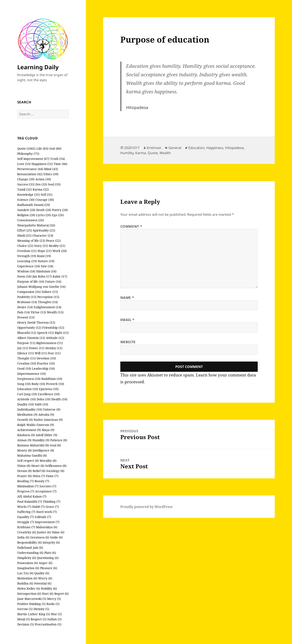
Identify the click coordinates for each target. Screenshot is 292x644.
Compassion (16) (29, 292)
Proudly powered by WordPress (146, 507)
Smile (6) (56, 537)
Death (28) (44, 210)
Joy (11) (23, 348)
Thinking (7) (52, 501)
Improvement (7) (47, 522)
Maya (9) (48, 430)
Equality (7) (26, 517)
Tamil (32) (24, 189)
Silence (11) (26, 353)
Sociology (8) (55, 471)
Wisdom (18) (26, 271)
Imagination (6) (28, 568)
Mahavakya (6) (47, 527)
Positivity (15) (27, 297)
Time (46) (60, 164)
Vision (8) (24, 466)
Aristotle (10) (27, 399)
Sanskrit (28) (26, 210)
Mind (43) (51, 169)
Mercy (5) (54, 599)
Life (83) (42, 148)
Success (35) (26, 184)
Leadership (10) (43, 368)
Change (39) (26, 179)
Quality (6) (42, 573)
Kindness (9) (26, 435)
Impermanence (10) (32, 374)
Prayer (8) (24, 476)
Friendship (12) (53, 328)
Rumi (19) (44, 256)
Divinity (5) (41, 609)
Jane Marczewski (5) (32, 599)
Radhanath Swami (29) (34, 205)
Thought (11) (27, 358)
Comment (131, 226)
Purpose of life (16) (31, 281)
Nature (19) (46, 261)
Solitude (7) (43, 517)
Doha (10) (44, 399)
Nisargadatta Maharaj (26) (36, 225)
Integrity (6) (51, 542)
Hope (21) (45, 251)
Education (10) (28, 389)
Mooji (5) (24, 619)
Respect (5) (39, 619)
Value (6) (58, 532)
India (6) (23, 537)
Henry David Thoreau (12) (36, 322)
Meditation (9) (27, 415)
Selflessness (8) (56, 466)
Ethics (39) (51, 174)
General (175, 148)
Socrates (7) (48, 486)
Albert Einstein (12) (31, 338)
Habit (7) (38, 507)
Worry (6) (45, 578)
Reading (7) (25, 481)
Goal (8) (55, 445)
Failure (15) (50, 292)
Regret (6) (61, 594)
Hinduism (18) (46, 271)
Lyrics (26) (44, 215)
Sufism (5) (54, 619)
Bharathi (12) (27, 333)
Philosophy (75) (28, 154)
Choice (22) (25, 246)
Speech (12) (45, 333)
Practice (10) (46, 363)
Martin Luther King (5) (34, 614)
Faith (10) (41, 404)
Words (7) (24, 507)
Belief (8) (39, 471)
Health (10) (59, 399)
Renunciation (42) (30, 174)
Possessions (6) (28, 563)
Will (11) (41, 353)
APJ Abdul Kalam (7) (32, 496)
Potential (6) (43, 583)
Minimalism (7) (28, 486)
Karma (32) (41, 189)
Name (127, 298)
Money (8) (24, 450)
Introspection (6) (29, 594)
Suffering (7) (26, 512)
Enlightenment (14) (47, 307)
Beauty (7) (42, 481)
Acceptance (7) (46, 491)
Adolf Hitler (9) (47, 435)
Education (197, 148)
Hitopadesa (234, 148)
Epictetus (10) (49, 389)
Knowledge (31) (29, 195)
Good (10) (24, 368)
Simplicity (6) (27, 558)
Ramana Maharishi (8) (33, 445)
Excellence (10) (49, 394)
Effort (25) (25, 230)
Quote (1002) (26, 148)
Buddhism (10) (52, 379)
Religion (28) (26, 215)
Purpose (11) (26, 343)
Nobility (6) (49, 588)
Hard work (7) (46, 512)
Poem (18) (24, 276)
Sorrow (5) (25, 609)
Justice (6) (44, 532)
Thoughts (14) (48, 302)
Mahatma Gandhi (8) (32, 455)
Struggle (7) (26, 522)
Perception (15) (48, 297)
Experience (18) (29, 266)
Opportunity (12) (29, 328)
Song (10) (24, 384)
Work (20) (60, 251)
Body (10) (38, 384)
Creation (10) (27, 363)
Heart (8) (38, 466)
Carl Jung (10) (27, 394)
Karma (141, 153)
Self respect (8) (28, 461)
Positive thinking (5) (31, 604)
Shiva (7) (39, 476)
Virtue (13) (38, 312)
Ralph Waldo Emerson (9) (36, 425)
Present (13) (26, 317)
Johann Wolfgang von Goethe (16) (41, 287)
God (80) (55, 148)
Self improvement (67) (33, 159)
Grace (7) (52, 507)
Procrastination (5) (48, 624)
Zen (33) (41, 184)
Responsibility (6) (29, 542)
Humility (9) (41, 440)
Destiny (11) (54, 348)
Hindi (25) (24, 235)
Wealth (165, 153)
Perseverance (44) (30, 169)
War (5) (56, 614)
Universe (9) (52, 409)
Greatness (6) (40, 537)
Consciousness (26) (31, 220)
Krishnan (154, 148)
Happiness (215, 148)
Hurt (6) (48, 594)
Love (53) (24, 164)
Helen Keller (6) (29, 588)
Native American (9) (48, 420)
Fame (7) (52, 476)
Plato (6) (50, 553)
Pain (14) (24, 312)
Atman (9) (24, 440)
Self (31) (47, 195)
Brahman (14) (27, 302)
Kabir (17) (60, 276)
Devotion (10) (46, 358)
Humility (127, 153)
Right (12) (62, 333)
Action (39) (43, 179)
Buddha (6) (25, 583)
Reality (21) (57, 246)
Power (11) (37, 348)
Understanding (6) (30, 553)
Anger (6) (46, 563)
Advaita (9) (46, 415)
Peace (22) (53, 241)
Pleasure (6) (49, 568)
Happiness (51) (42, 164)
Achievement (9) (29, 430)
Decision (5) (26, 624)
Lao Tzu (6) (25, 573)
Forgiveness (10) (29, 379)
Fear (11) (54, 353)
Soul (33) (54, 184)
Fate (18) (47, 266)
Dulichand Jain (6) (30, 548)
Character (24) (43, 235)
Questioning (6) (48, 558)
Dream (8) (24, 471)
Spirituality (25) (44, 230)
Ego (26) (58, 215)
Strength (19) (27, 256)
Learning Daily (38, 67)
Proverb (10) (55, 384)
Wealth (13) (55, 312)
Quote (153, 153)
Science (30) (26, 200)
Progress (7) (26, 491)
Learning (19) (27, 261)
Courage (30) (45, 200)
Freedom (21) (27, 251)
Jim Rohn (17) (42, 276)
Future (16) (53, 281)
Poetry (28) (60, 210)
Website (128, 342)
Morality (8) (48, 461)
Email (127, 320)
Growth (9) (25, 420)
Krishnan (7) (26, 527)
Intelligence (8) (43, 450)
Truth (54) (58, 159)
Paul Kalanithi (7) (30, 501)
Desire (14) (25, 307)
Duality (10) (26, 404)
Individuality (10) (30, 409)
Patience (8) (59, 440)
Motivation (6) (27, 578)
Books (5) (53, 604)
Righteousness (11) (50, 343)
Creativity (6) (27, 532)
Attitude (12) (55, 338)
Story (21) (41, 246)
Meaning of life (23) (31, 241)
